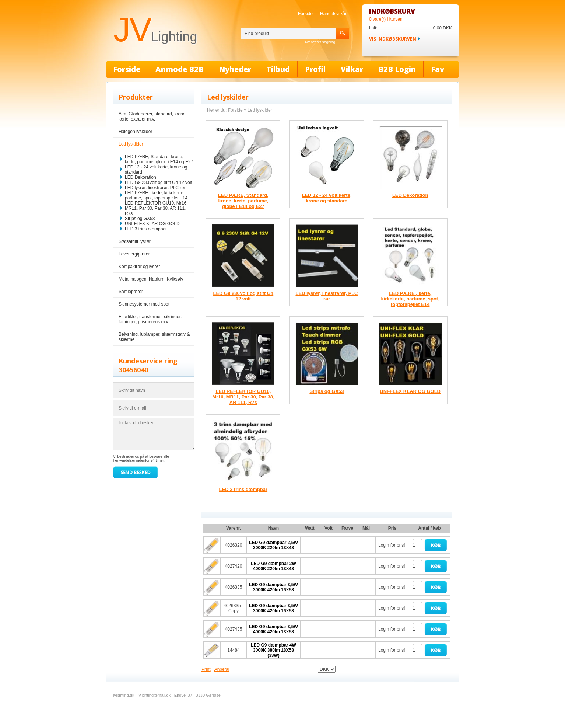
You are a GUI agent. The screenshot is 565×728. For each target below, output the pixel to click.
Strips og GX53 (140, 219)
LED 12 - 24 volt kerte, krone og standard (156, 170)
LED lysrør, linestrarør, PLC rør (155, 188)
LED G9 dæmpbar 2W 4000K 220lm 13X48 (273, 566)
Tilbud (278, 69)
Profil (315, 69)
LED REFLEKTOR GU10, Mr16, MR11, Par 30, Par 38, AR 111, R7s (156, 208)
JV (155, 29)
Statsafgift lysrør (135, 241)
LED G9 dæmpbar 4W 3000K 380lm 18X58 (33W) (273, 650)
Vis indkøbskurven (393, 39)
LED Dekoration (141, 177)
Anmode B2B (180, 69)
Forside (305, 14)
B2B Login (397, 69)
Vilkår (352, 69)
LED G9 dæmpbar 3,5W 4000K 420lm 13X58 (273, 629)
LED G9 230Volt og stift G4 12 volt (159, 182)
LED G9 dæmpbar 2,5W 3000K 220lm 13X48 (273, 545)
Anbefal (222, 669)
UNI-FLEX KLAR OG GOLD (152, 224)
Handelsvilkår (333, 14)
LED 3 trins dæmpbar (146, 229)
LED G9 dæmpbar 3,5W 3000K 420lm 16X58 (273, 587)
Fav (438, 69)
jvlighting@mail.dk (154, 695)
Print (206, 669)
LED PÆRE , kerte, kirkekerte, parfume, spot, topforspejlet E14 (156, 195)
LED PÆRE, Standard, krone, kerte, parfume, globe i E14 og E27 (159, 159)
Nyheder (235, 69)
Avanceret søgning (320, 42)
